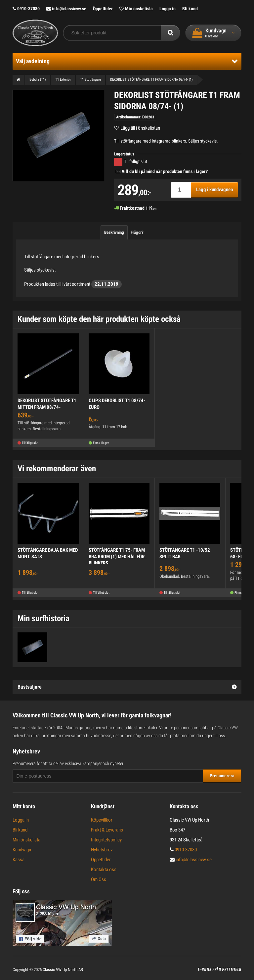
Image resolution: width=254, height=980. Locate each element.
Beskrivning (114, 232)
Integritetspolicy (106, 840)
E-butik (205, 970)
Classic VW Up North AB (63, 970)
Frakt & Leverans (107, 830)
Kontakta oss (104, 870)
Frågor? (137, 232)
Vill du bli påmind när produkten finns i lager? (165, 171)
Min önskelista (136, 9)
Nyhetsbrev (102, 850)
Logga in (168, 9)
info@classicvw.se (66, 9)
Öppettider (103, 9)
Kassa (19, 860)
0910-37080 (26, 9)
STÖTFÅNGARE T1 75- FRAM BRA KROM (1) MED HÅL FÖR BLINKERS (117, 556)
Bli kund (190, 9)
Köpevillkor (102, 820)
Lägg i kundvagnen (214, 190)
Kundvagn (22, 850)
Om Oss (99, 879)
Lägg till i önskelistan (140, 128)
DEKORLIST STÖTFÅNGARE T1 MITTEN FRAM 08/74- (47, 404)
